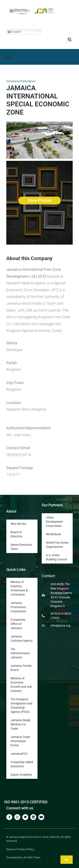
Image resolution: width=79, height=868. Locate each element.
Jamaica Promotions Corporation (18, 607)
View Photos (40, 200)
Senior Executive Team (21, 547)
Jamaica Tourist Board (21, 668)
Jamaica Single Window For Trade (20, 724)
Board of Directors (16, 534)
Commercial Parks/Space (21, 81)
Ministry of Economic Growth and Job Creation (21, 685)
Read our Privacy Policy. (20, 849)
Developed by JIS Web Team (23, 857)
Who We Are (18, 524)
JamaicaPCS (19, 754)
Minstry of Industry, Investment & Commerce (19, 588)
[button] (70, 40)
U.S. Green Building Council (56, 557)
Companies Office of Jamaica (18, 624)
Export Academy (21, 775)
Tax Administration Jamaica (20, 653)
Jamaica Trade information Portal (20, 741)
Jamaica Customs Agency (22, 638)
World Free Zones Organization (57, 545)
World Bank (53, 534)
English (14, 32)
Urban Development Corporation (54, 522)
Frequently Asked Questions (22, 764)
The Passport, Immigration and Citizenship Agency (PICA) (21, 705)
